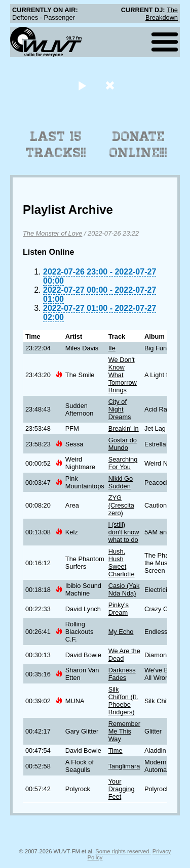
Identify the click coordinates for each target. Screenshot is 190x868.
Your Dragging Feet (122, 789)
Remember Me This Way (124, 731)
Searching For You (123, 463)
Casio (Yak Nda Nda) (124, 589)
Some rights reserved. (123, 851)
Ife (112, 348)
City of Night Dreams (120, 409)
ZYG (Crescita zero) (121, 505)
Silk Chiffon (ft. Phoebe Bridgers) (123, 701)
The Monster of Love (52, 233)
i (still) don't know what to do (124, 532)
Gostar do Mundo (123, 444)
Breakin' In (124, 428)
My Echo (121, 632)
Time (116, 750)
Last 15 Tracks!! (56, 145)
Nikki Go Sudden (121, 482)
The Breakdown (162, 14)
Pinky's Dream (119, 609)
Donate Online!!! (138, 145)
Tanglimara (124, 766)
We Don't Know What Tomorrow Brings (123, 375)
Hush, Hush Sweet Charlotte (122, 563)
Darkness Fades (122, 674)
